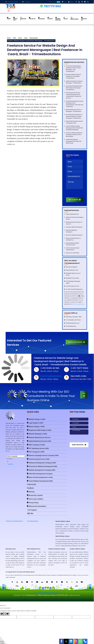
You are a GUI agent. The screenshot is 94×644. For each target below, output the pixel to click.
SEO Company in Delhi (36, 452)
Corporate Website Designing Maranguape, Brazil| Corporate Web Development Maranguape (73, 128)
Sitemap (31, 492)
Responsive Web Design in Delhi (39, 430)
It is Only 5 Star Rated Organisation (73, 289)
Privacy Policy (33, 503)
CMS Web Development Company (40, 474)
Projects (32, 18)
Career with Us (58, 19)
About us (15, 19)
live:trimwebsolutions (70, 326)
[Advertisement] (47, 31)
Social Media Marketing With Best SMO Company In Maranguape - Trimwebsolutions (73, 88)
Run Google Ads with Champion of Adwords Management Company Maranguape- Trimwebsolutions (73, 116)
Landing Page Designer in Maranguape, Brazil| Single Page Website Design (73, 141)
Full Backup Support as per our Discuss (72, 274)
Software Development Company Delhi (41, 463)
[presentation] (80, 194)
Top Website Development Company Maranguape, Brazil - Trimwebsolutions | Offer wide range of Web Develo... (74, 104)
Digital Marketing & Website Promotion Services (72, 244)
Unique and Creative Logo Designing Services (74, 218)
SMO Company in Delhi (36, 445)
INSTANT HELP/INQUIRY (76, 342)
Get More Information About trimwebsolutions (72, 249)
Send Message (79, 445)
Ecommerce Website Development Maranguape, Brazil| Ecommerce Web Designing (73, 135)
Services (23, 19)
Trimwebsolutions (33, 521)
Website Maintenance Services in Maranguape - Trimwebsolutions (73, 111)
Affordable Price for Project (72, 278)
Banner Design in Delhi (36, 426)
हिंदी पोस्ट (30, 514)
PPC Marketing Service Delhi (38, 448)
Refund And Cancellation (37, 506)
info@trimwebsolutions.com (72, 323)
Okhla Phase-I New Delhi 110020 (73, 317)
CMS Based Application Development (71, 231)
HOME (9, 18)
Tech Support (32, 510)
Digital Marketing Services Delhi (39, 441)
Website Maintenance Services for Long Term (73, 223)
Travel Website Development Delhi (40, 481)
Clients (50, 18)
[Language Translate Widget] (16, 456)
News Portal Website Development (73, 235)
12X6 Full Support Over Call (72, 286)
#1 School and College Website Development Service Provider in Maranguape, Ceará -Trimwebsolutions (73, 69)
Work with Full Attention (71, 267)
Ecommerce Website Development (73, 227)
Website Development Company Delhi (41, 470)
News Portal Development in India (40, 477)
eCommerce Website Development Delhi (42, 466)
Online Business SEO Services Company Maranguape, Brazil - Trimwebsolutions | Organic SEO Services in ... (73, 95)
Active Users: (55, 2)
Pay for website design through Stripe (47, 593)
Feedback (30, 488)
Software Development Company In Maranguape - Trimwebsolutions (73, 82)
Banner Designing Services (71, 214)
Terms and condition (35, 499)
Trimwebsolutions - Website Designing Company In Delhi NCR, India (46, 595)
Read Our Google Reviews (78, 304)
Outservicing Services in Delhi (38, 459)
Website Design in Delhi (36, 419)
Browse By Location (35, 495)
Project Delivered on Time (71, 270)
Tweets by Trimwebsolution (14, 521)
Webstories (75, 18)
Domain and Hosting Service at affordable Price (72, 239)
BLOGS (66, 18)
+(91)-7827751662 (12, 2)
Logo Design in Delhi (35, 423)
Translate (10, 464)
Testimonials (32, 484)
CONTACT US (84, 19)
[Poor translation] (6, 614)
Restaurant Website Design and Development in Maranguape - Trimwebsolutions (73, 76)
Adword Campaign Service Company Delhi (43, 455)
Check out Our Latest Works (72, 253)
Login (64, 2)
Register (71, 2)
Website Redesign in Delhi (37, 434)
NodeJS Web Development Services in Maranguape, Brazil (74, 122)
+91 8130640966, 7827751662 (72, 320)
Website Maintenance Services (39, 437)
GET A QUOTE (75, 200)
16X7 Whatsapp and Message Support (72, 282)
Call (84, 395)
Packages (41, 18)
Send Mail (26, 2)
